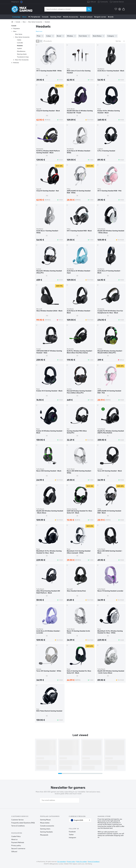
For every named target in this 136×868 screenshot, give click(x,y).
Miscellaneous (21, 51)
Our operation (62, 862)
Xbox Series (19, 34)
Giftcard (93, 2)
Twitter (71, 835)
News (24, 17)
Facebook (72, 832)
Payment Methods (18, 843)
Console (45, 17)
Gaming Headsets (46, 832)
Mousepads (44, 835)
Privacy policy (16, 846)
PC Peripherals (34, 17)
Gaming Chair (56, 17)
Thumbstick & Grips (23, 57)
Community (103, 2)
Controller (20, 43)
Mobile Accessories (71, 17)
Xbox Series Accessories (35, 22)
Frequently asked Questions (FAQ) (23, 823)
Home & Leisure (86, 17)
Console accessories (47, 826)
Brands (111, 17)
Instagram (72, 838)
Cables (19, 40)
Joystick (19, 49)
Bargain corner (100, 17)
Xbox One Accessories (22, 60)
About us (14, 839)
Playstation (17, 29)
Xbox (24, 22)
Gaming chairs (45, 829)
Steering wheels (22, 54)
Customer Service (118, 2)
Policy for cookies (82, 862)
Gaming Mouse (45, 820)
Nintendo (16, 63)
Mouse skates (45, 823)
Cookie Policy (16, 836)
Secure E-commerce (18, 849)
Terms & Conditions (18, 826)
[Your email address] (59, 800)
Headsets (47, 22)
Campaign (16, 17)
